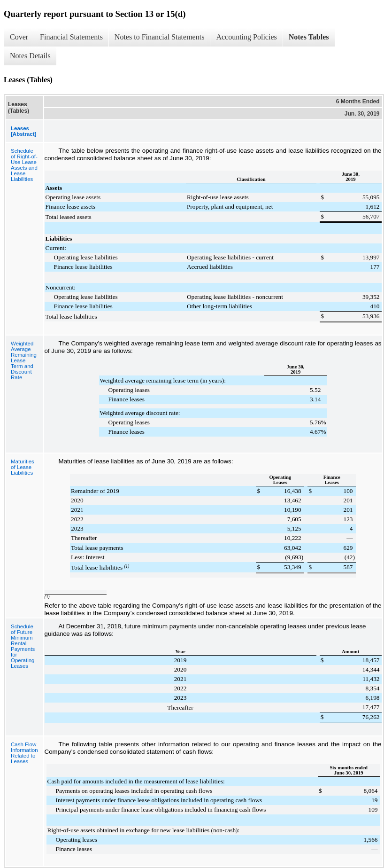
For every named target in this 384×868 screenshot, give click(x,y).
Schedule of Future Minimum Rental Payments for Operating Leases (23, 646)
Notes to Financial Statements (160, 37)
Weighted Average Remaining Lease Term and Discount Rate (24, 360)
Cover (19, 37)
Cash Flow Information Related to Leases (24, 753)
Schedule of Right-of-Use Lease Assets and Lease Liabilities (24, 165)
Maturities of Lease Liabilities (23, 467)
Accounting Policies (246, 37)
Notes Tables (309, 37)
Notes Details (30, 56)
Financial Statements (71, 37)
